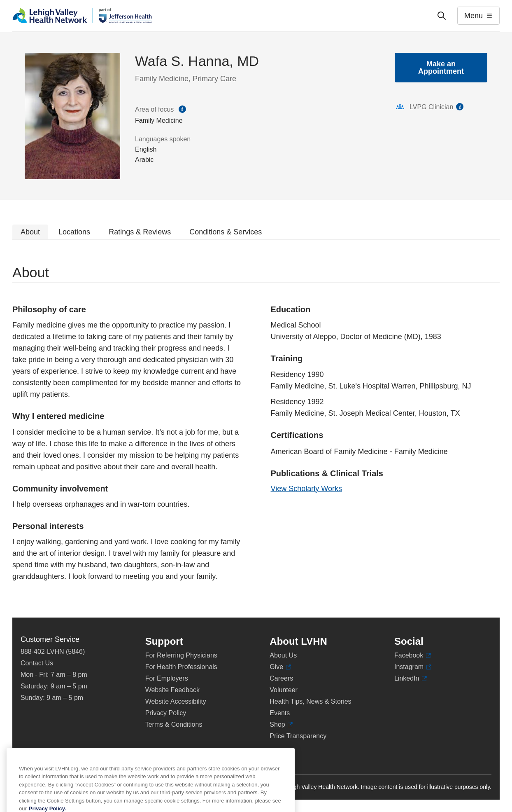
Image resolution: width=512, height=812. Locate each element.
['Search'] (442, 16)
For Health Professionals (181, 667)
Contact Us (37, 663)
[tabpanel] (256, 429)
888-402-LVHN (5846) (53, 652)
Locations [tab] (74, 232)
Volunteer (284, 690)
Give (280, 667)
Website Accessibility (176, 701)
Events (280, 713)
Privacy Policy (166, 713)
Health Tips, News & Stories (310, 701)
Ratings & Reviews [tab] (140, 232)
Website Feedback (172, 690)
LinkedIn (411, 679)
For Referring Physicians (181, 655)
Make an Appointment (441, 68)
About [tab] (30, 232)
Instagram (413, 667)
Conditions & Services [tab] (226, 232)
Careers (281, 678)
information (460, 107)
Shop (281, 725)
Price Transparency (298, 736)
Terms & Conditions (174, 724)
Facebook (413, 655)
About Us (283, 655)
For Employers (167, 678)
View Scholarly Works (306, 489)
